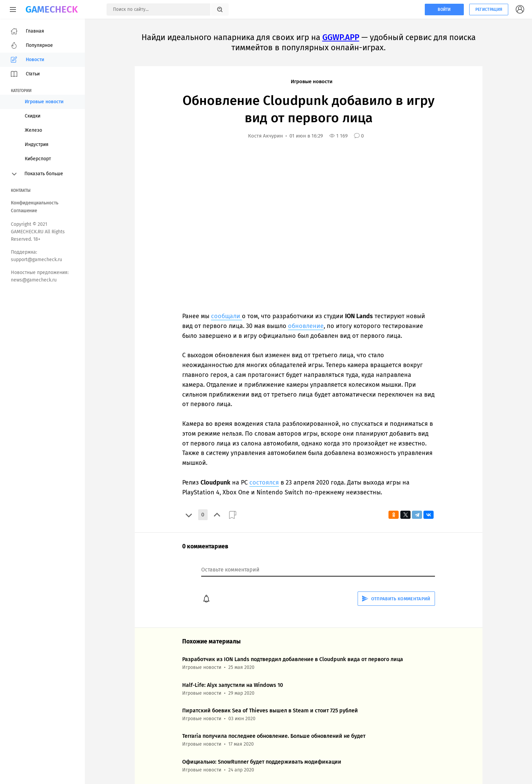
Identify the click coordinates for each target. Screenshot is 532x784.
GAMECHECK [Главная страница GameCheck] (52, 9)
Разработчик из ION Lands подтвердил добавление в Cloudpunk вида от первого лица (293, 659)
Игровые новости (312, 81)
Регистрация (489, 10)
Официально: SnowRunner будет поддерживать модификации (262, 762)
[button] (189, 515)
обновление (306, 326)
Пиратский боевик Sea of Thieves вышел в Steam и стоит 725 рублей (270, 710)
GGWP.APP (341, 37)
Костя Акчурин (265, 136)
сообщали (226, 316)
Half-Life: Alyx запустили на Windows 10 (233, 685)
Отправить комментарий (396, 599)
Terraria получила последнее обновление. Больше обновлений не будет (274, 736)
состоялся (264, 482)
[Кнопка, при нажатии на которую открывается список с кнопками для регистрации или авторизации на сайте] (520, 10)
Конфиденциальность (35, 203)
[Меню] (13, 9)
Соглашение (24, 211)
